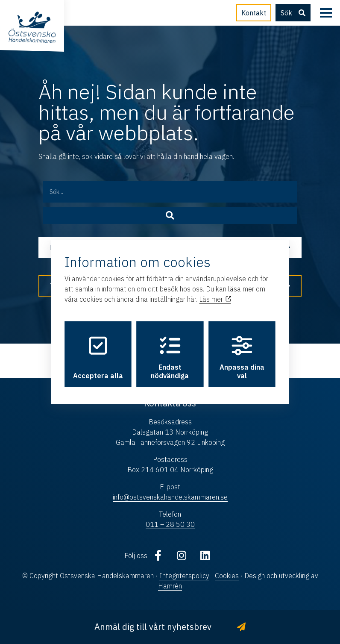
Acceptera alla (98, 358)
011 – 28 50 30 (170, 524)
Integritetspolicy (184, 576)
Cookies (227, 576)
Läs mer (215, 299)
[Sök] (170, 215)
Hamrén (170, 586)
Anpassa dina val (242, 358)
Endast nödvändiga (170, 358)
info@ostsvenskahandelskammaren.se (170, 497)
